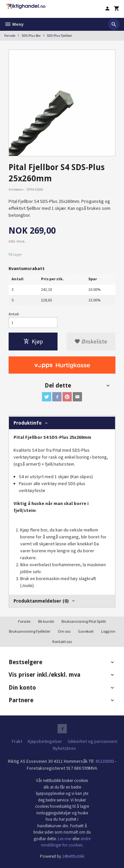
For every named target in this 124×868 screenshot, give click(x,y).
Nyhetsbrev (64, 748)
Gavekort (86, 631)
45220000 (104, 761)
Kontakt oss (62, 641)
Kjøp (33, 342)
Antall (14, 314)
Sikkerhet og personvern (93, 741)
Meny (14, 24)
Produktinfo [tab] (28, 423)
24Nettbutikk (73, 856)
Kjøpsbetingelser (45, 741)
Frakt (17, 741)
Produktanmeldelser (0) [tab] (41, 601)
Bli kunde (46, 621)
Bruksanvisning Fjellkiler (30, 631)
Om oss (64, 631)
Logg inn (108, 631)
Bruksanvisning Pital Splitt (84, 621)
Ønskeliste (91, 342)
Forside (10, 36)
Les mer (65, 839)
